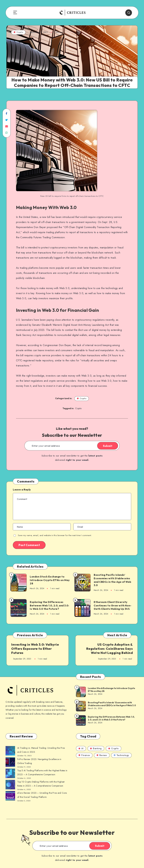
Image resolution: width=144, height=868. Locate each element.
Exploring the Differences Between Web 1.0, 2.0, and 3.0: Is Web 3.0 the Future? (49, 605)
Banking (96, 748)
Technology (121, 755)
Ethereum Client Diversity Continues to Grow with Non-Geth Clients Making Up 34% (113, 605)
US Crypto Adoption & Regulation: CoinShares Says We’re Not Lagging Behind (110, 649)
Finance (84, 755)
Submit (108, 446)
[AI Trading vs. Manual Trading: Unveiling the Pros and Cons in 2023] (10, 751)
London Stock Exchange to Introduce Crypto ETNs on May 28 (50, 580)
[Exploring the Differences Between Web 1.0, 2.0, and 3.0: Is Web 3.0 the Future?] (81, 720)
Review (102, 755)
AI (81, 748)
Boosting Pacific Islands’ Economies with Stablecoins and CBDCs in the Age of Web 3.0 (113, 580)
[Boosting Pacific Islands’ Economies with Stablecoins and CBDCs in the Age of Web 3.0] (81, 706)
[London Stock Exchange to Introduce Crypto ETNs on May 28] (81, 692)
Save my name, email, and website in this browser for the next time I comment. (55, 535)
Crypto (18, 32)
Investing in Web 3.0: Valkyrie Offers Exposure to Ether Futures (35, 649)
